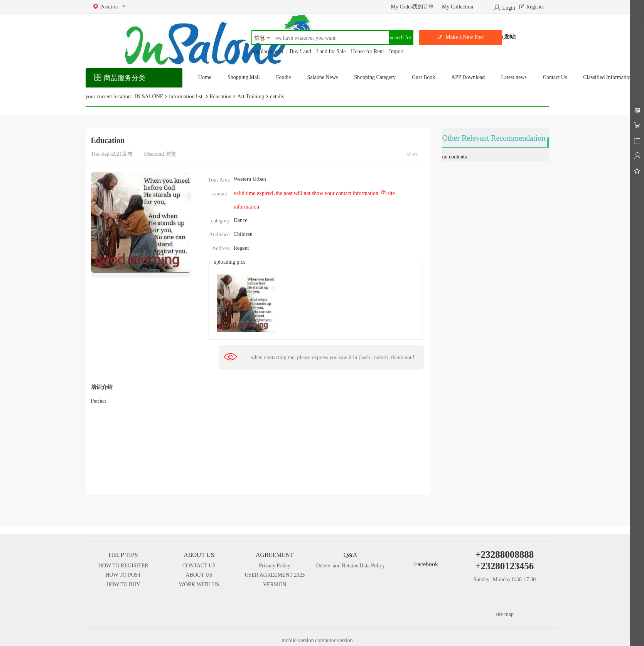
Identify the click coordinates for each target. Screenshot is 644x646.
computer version (334, 640)
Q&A (351, 555)
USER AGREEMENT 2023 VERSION (275, 580)
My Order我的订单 (412, 7)
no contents (454, 157)
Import (396, 51)
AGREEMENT (275, 555)
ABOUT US (199, 555)
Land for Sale (331, 51)
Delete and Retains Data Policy (350, 566)
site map (505, 614)
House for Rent (368, 51)
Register (535, 7)
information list (186, 97)
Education (221, 97)
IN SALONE (148, 97)
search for (401, 38)
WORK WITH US (199, 585)
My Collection (458, 7)
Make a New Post (464, 37)
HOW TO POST (123, 575)
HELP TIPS (123, 555)
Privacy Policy (275, 566)
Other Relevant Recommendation (494, 138)
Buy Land (300, 51)
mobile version (298, 640)
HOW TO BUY (123, 585)
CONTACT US (199, 566)
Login (508, 7)
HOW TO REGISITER (123, 566)
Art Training (251, 97)
